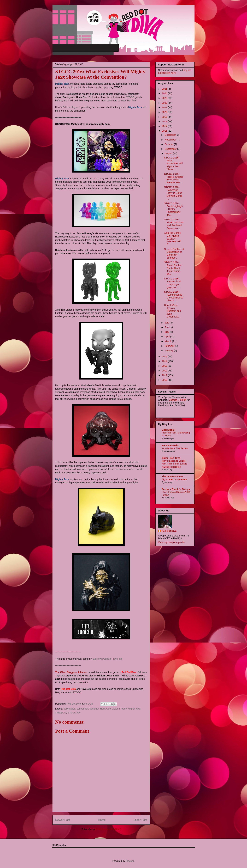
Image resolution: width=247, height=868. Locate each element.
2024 (165, 93)
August (169, 154)
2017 (165, 126)
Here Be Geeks (170, 445)
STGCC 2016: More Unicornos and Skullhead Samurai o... (174, 224)
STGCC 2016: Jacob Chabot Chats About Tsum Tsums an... (173, 268)
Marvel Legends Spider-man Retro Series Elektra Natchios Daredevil (175, 464)
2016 (165, 131)
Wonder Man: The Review (175, 448)
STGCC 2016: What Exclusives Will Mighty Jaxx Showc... (173, 163)
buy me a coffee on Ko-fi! (175, 71)
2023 (165, 98)
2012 (165, 371)
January (169, 351)
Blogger (130, 861)
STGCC (72, 713)
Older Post (140, 820)
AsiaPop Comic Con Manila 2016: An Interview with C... (173, 239)
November (170, 140)
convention (83, 709)
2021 (165, 107)
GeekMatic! (168, 430)
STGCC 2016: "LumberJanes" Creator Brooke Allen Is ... (174, 296)
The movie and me (172, 476)
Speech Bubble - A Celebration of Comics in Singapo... (174, 253)
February (170, 346)
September (171, 149)
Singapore (61, 713)
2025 (165, 89)
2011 (165, 375)
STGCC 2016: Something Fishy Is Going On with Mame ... (173, 193)
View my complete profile (171, 542)
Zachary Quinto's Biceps (176, 489)
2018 (165, 121)
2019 (165, 117)
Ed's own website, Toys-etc (107, 659)
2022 (165, 103)
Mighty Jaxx (134, 709)
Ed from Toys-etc (72, 107)
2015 (165, 357)
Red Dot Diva (169, 531)
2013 (165, 366)
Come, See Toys (171, 458)
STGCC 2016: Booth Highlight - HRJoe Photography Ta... (174, 209)
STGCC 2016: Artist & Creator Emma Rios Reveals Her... (174, 178)
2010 (165, 380)
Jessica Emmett (178, 400)
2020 (165, 112)
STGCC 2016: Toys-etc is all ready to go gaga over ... (173, 283)
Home (102, 820)
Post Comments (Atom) (108, 829)
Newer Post (63, 820)
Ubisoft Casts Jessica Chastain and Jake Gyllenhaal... (173, 311)
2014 (165, 361)
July (167, 323)
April (167, 337)
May (167, 332)
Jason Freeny (119, 709)
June (168, 327)
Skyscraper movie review (174, 479)
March (168, 341)
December (170, 135)
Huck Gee (105, 709)
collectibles (69, 709)
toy (79, 713)
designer (94, 709)
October (169, 144)
